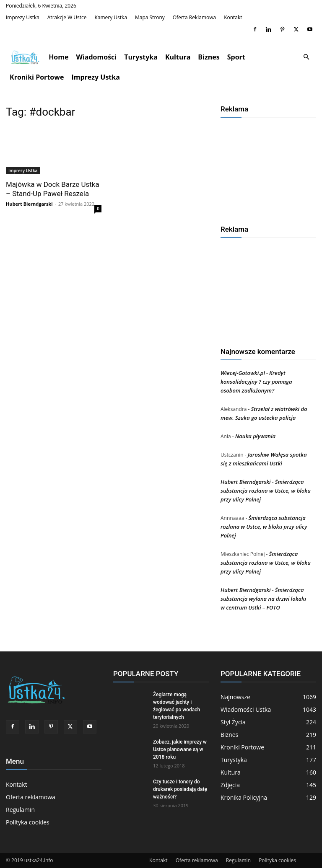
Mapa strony (150, 17)
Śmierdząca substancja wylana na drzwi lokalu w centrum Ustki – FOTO (263, 599)
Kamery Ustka (111, 17)
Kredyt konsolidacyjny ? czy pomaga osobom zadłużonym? (256, 382)
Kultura (178, 57)
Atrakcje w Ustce (67, 17)
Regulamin (20, 810)
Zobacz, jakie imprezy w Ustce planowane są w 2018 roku (180, 749)
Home (58, 57)
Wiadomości (96, 57)
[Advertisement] (268, 168)
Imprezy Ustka (23, 17)
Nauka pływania (255, 436)
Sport (236, 57)
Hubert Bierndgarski (29, 204)
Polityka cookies (28, 822)
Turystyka (141, 57)
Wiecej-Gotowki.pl (243, 373)
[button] (306, 57)
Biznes (209, 57)
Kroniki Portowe (37, 77)
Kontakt (233, 17)
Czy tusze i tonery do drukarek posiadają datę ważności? (180, 789)
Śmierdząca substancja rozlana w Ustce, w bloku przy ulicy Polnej (266, 491)
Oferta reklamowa (195, 17)
